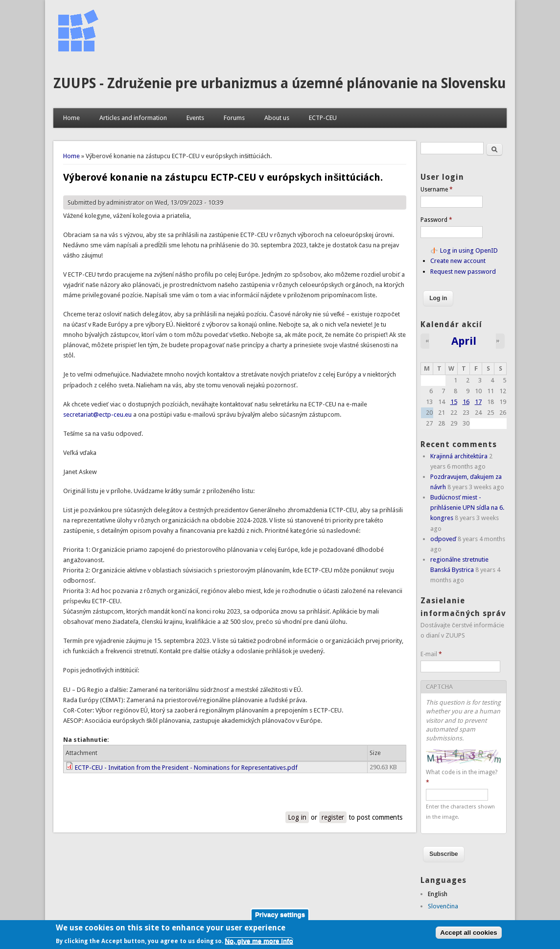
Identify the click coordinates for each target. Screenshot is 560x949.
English (438, 894)
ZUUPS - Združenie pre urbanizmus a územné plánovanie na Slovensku (280, 83)
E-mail (431, 654)
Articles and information (133, 118)
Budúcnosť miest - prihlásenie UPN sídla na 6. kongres (467, 508)
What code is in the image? (462, 777)
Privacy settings (280, 914)
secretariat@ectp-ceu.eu (97, 415)
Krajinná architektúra (459, 456)
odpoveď (443, 539)
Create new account (458, 261)
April (464, 341)
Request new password (463, 272)
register (333, 817)
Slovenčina (443, 906)
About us (277, 118)
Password (436, 220)
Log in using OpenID (469, 250)
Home (71, 118)
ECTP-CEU (323, 118)
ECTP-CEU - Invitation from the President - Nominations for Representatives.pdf (186, 768)
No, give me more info (259, 941)
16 (466, 402)
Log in (297, 817)
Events (195, 118)
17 (478, 402)
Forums (234, 118)
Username (437, 190)
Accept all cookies (468, 933)
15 (454, 402)
